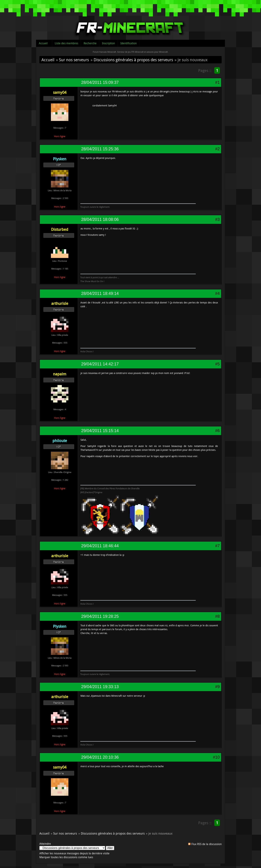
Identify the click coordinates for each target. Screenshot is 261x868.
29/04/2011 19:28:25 (100, 616)
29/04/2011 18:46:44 (100, 546)
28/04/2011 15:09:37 (100, 82)
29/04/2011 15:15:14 (100, 431)
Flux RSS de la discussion (207, 844)
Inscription (108, 43)
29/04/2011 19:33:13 (100, 687)
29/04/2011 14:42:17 (100, 364)
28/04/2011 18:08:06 (100, 219)
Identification (128, 43)
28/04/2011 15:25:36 (100, 149)
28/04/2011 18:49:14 (100, 293)
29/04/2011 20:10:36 (100, 757)
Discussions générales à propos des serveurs (133, 60)
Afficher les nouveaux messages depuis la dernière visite (74, 853)
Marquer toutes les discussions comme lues (66, 857)
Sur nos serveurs (74, 60)
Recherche (90, 43)
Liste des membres (66, 43)
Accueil (43, 43)
